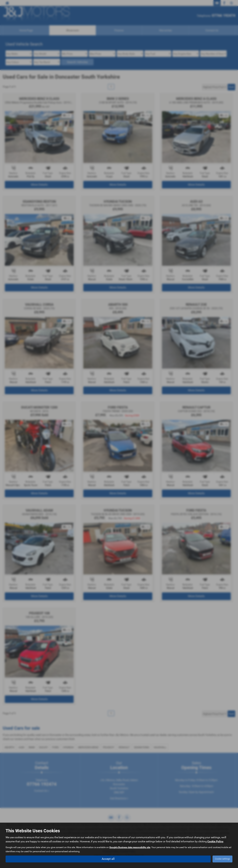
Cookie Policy (215, 842)
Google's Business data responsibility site (130, 848)
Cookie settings (222, 859)
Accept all (108, 859)
